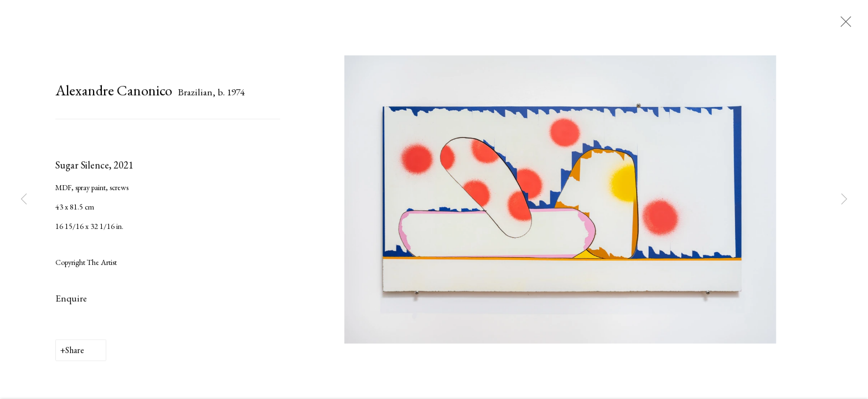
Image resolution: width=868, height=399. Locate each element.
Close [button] (843, 25)
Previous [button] (24, 199)
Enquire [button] (71, 300)
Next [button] (844, 199)
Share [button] (75, 352)
